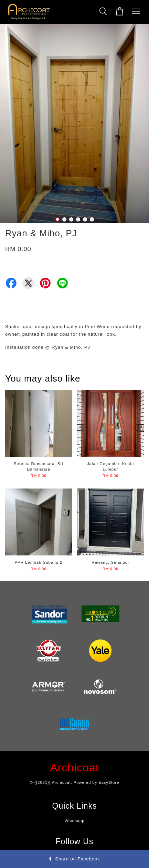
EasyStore (109, 782)
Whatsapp (75, 821)
